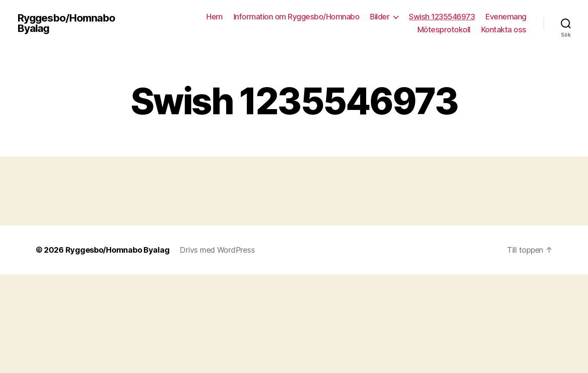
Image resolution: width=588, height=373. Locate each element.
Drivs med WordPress (217, 250)
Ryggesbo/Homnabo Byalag (66, 23)
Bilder (380, 17)
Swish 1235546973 (442, 17)
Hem (215, 17)
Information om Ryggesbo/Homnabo (297, 17)
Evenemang (506, 17)
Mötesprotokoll (444, 30)
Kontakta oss (504, 30)
